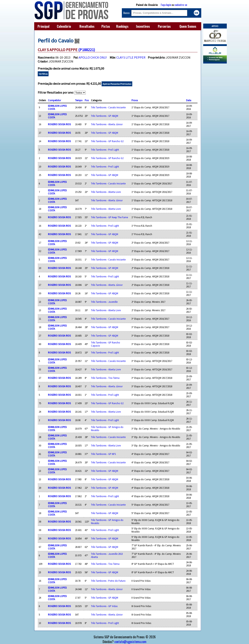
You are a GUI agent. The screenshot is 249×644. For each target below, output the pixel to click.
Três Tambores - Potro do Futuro (108, 581)
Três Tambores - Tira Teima (105, 378)
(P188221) (87, 50)
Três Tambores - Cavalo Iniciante (108, 107)
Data (189, 100)
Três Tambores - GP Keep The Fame (109, 217)
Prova (135, 100)
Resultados (87, 26)
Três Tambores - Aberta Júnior (107, 124)
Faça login (166, 5)
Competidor (54, 100)
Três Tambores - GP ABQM (105, 116)
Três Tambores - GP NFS (103, 454)
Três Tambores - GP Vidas (104, 606)
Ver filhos (43, 74)
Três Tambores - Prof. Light (105, 150)
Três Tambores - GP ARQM (105, 251)
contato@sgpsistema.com (130, 642)
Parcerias (164, 26)
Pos (87, 100)
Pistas (106, 26)
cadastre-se (181, 5)
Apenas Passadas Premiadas (117, 84)
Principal (43, 26)
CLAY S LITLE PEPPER (131, 57)
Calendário (64, 26)
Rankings (122, 26)
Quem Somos (188, 26)
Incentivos (143, 26)
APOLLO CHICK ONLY (93, 57)
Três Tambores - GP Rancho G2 (107, 141)
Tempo (79, 100)
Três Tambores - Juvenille (104, 302)
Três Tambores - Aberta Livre (106, 192)
